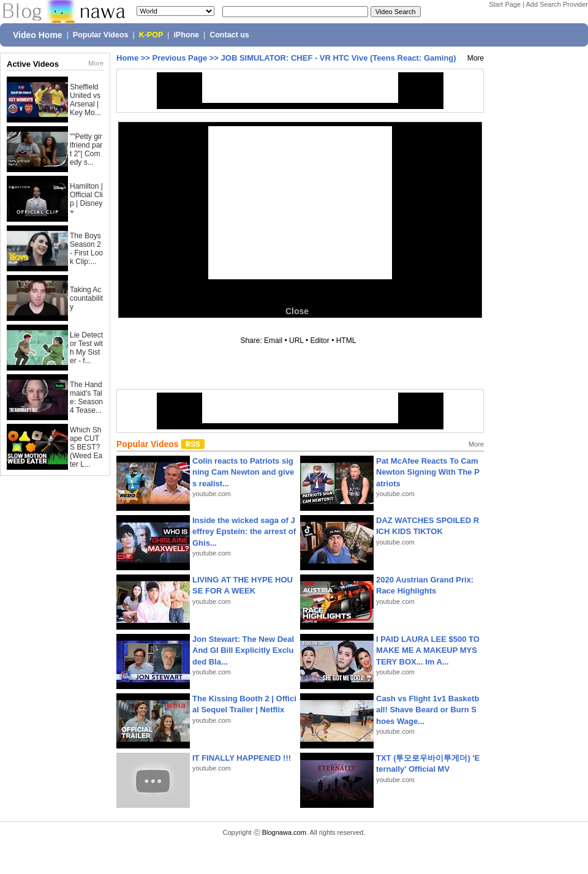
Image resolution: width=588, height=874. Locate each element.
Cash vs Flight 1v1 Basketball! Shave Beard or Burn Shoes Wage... (428, 710)
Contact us (229, 35)
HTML (346, 341)
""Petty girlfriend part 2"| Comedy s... (86, 149)
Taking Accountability (86, 298)
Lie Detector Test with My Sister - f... (86, 348)
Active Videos (33, 64)
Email (273, 341)
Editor (319, 341)
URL (296, 341)
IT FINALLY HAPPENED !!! (242, 758)
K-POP (151, 35)
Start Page (505, 4)
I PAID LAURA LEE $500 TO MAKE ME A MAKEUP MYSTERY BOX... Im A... (428, 650)
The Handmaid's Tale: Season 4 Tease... (86, 397)
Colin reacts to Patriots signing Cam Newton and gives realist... (243, 472)
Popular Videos (101, 35)
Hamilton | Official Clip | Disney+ (86, 199)
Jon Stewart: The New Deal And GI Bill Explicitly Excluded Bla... (243, 650)
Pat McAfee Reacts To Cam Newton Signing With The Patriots (428, 472)
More (96, 63)
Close (297, 311)
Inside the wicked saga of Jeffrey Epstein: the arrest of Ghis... (244, 531)
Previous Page (180, 58)
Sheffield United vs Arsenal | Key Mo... (85, 100)
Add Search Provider (557, 4)
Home (127, 58)
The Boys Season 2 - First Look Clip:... (86, 249)
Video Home (38, 35)
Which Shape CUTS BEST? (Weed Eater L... (86, 447)
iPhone (186, 35)
